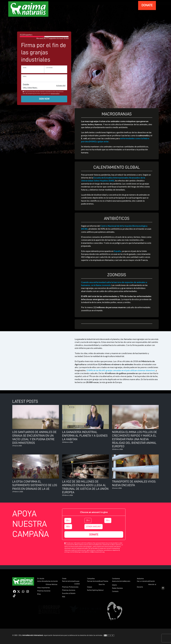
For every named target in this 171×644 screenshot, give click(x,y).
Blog (39, 594)
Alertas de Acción (52, 581)
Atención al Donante (147, 586)
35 (88, 520)
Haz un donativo (143, 581)
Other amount (94, 527)
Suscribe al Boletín (69, 593)
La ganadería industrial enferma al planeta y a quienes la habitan (85, 436)
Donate (94, 534)
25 (68, 520)
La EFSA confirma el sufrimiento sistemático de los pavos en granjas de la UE (35, 485)
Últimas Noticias (52, 584)
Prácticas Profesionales (70, 587)
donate (147, 5)
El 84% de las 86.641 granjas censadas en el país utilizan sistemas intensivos (121, 370)
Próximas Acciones (44, 591)
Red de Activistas (68, 581)
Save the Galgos (96, 586)
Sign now (44, 99)
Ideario (114, 585)
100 (68, 527)
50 (108, 520)
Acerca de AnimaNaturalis (121, 581)
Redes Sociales (117, 588)
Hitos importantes (44, 588)
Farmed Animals (93, 581)
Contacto (115, 591)
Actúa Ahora (41, 581)
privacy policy (55, 93)
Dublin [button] (44, 86)
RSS (64, 597)
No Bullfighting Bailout (95, 590)
